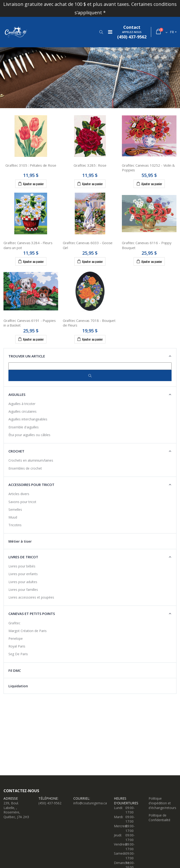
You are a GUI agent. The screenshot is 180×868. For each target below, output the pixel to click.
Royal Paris (17, 646)
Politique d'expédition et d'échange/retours (162, 803)
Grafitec (14, 623)
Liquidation (18, 686)
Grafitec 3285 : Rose (90, 165)
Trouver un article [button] (27, 356)
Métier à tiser (20, 541)
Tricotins (15, 525)
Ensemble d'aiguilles (24, 427)
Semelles (15, 509)
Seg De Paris (18, 654)
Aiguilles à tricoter (22, 404)
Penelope (16, 638)
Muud (13, 517)
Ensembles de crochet (25, 468)
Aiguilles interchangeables (28, 419)
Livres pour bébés (22, 566)
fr (172, 32)
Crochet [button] (16, 451)
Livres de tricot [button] (23, 557)
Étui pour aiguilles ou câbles (29, 435)
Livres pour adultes (23, 582)
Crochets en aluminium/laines (31, 460)
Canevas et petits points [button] (32, 614)
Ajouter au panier (31, 184)
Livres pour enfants (23, 574)
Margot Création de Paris (28, 631)
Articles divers (19, 494)
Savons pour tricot (22, 502)
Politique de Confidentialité (159, 818)
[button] (101, 32)
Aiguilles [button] (17, 394)
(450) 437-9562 (50, 803)
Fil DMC (15, 670)
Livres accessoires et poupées (31, 597)
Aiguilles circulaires (22, 411)
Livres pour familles (23, 590)
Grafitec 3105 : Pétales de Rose (31, 165)
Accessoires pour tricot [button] (31, 485)
